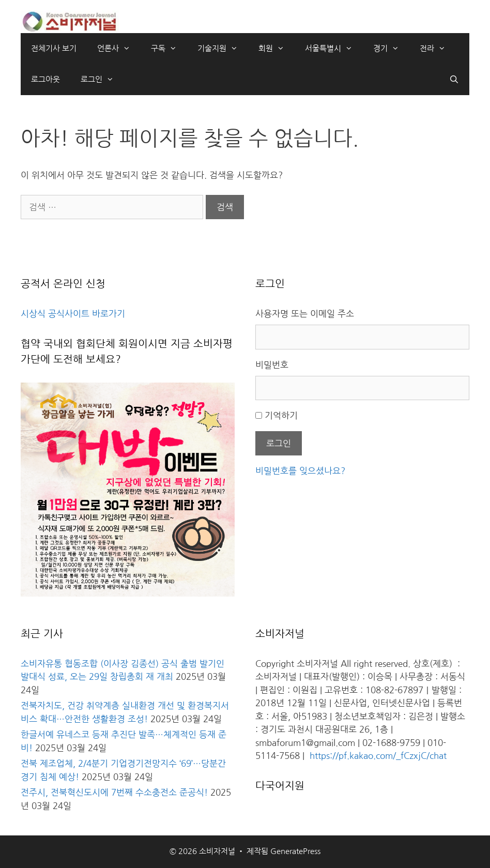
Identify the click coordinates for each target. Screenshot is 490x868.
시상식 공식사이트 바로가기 (73, 314)
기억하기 (281, 415)
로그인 (102, 80)
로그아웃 (45, 79)
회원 (277, 49)
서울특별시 (334, 49)
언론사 (119, 49)
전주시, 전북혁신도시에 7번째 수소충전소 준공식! (114, 792)
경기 (391, 49)
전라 (438, 49)
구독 (169, 49)
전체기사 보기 (54, 48)
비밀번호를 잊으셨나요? (300, 471)
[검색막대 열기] (454, 80)
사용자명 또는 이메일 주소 (305, 314)
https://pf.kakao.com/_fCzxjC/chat (378, 756)
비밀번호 (272, 365)
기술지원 (223, 49)
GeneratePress (295, 851)
